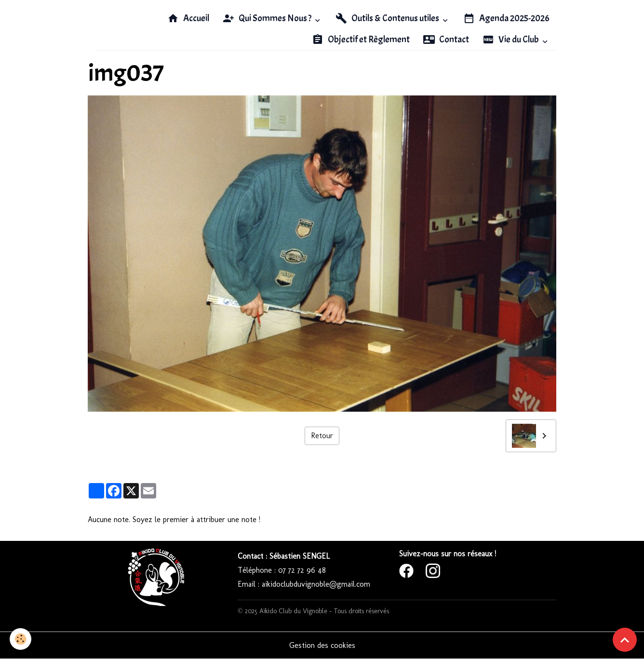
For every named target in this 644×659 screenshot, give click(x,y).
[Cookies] (20, 639)
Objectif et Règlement (361, 40)
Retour (322, 436)
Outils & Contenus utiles (388, 18)
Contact (446, 40)
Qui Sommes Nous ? (268, 18)
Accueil (188, 18)
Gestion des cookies (322, 645)
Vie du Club (511, 40)
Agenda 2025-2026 (506, 18)
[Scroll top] (625, 640)
